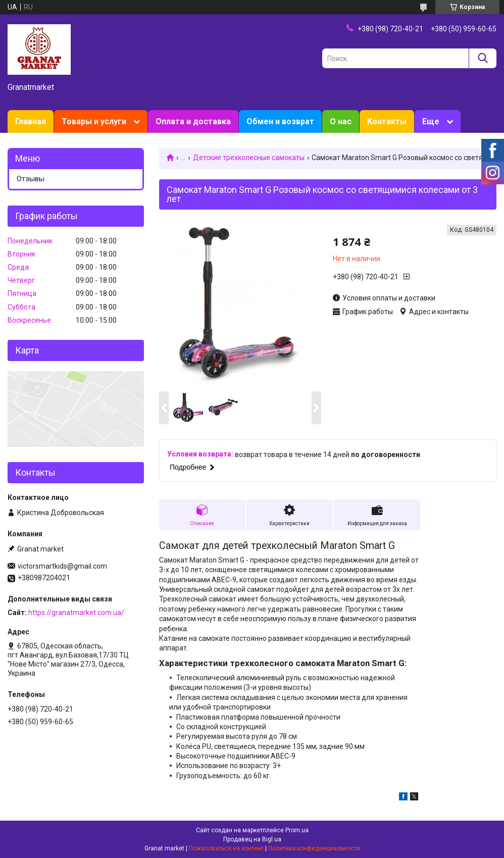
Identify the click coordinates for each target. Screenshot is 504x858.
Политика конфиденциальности (314, 848)
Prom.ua (297, 830)
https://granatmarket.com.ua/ (76, 613)
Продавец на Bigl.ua (252, 839)
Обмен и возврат (280, 121)
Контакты (387, 121)
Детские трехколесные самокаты (249, 158)
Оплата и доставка (193, 121)
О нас (341, 121)
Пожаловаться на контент (226, 848)
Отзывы (31, 179)
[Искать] (483, 58)
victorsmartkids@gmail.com (62, 566)
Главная (31, 121)
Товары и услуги (94, 121)
